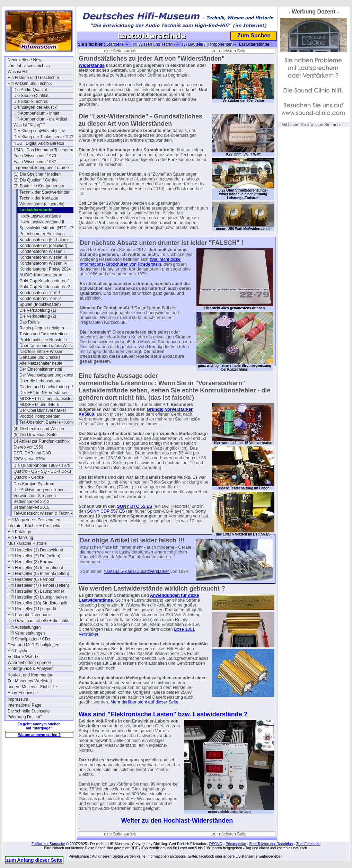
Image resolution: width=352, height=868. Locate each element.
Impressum (18, 699)
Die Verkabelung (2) (38, 316)
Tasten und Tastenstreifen (43, 334)
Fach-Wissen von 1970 (35, 156)
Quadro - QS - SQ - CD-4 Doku (42, 471)
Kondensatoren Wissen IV (43, 263)
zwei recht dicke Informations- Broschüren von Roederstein (130, 262)
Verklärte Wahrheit (25, 657)
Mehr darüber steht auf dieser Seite (144, 702)
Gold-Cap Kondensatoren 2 (45, 287)
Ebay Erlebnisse (23, 693)
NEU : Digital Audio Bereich (39, 143)
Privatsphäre (236, 844)
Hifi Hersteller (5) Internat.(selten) (38, 574)
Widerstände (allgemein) (42, 204)
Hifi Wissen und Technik (30, 83)
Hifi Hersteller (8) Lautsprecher (36, 591)
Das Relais (29, 322)
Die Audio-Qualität (30, 90)
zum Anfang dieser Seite (34, 860)
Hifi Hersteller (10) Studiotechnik (37, 603)
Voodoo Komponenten (40, 416)
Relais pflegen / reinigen (42, 328)
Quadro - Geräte (29, 477)
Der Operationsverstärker (43, 410)
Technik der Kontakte (39, 198)
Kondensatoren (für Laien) (43, 240)
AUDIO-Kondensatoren (41, 275)
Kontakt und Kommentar (30, 675)
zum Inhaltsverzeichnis (29, 66)
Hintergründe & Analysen (31, 668)
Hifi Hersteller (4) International (35, 568)
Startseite (115, 44)
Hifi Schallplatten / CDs (29, 639)
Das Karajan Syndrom (34, 484)
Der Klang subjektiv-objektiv (39, 131)
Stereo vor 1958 (28, 447)
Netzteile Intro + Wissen (41, 352)
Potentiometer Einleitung (42, 234)
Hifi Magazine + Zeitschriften (34, 520)
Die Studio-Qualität (31, 96)
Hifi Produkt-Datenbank (29, 615)
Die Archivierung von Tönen (39, 490)
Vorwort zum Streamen (35, 496)
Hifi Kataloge (19, 532)
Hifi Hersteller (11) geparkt (32, 609)
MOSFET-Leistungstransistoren (48, 399)
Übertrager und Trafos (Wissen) (49, 346)
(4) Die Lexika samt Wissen (39, 429)
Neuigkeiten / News (25, 60)
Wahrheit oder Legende (29, 663)
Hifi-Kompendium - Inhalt (36, 113)
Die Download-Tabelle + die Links (38, 621)
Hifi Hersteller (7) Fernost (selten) (38, 585)
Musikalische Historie (27, 543)
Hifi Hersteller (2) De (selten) (34, 556)
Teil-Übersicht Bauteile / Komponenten (52, 422)
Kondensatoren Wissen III (43, 257)
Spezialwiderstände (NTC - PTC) (50, 228)
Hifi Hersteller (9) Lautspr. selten (37, 597)
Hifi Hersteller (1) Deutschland (35, 550)
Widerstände (92, 65)
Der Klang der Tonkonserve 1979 (44, 137)
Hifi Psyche (18, 651)
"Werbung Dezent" (25, 717)
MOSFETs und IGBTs (39, 405)
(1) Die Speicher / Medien (37, 174)
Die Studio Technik (31, 101)
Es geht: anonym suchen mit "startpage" (39, 726)
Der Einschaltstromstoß (41, 369)
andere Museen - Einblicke (32, 687)
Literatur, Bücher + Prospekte (35, 526)
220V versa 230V (29, 459)
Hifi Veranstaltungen (26, 633)
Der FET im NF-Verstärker (43, 393)
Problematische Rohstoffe (43, 340)
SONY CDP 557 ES (106, 511)
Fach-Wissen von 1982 (35, 162)
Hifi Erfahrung (20, 538)
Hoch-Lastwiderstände (40, 216)
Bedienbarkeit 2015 (31, 507)
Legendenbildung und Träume (41, 168)
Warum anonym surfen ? (39, 735)
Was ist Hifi (18, 72)
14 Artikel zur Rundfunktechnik (42, 441)
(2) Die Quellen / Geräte (36, 180)
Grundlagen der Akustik (35, 107)
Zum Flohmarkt (309, 844)
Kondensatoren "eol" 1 (40, 293)
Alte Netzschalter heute (41, 363)
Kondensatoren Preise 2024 (45, 269)
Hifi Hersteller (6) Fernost (31, 579)
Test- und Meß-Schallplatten (33, 645)
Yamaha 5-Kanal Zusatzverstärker (137, 572)
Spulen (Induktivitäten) (40, 304)
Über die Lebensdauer (40, 381)
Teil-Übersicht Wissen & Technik (43, 513)
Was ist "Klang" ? (29, 125)
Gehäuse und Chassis (40, 357)
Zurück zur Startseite (48, 844)
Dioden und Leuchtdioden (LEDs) (50, 387)
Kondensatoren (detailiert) (43, 246)
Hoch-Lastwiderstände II (42, 222)
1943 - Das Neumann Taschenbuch (46, 150)
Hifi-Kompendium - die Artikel (40, 119)
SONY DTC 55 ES (134, 506)
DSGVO (216, 844)
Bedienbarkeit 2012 (31, 502)
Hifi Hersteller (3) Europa (30, 562)
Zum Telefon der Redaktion (271, 844)
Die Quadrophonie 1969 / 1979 (42, 466)
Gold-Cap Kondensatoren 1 (45, 281)
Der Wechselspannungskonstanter (51, 375)
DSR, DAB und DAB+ (33, 453)
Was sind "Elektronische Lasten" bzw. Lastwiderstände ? (163, 714)
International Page (24, 705)
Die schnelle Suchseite (29, 711)
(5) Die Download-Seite (35, 435)
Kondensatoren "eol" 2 (40, 299)
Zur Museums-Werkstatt (30, 681)
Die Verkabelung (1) (38, 310)
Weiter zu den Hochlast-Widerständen (177, 821)
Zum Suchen (254, 36)
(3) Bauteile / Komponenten (39, 186)
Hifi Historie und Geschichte (33, 78)
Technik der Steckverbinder (45, 192)
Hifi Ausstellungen (24, 627)
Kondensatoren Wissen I (42, 251)
